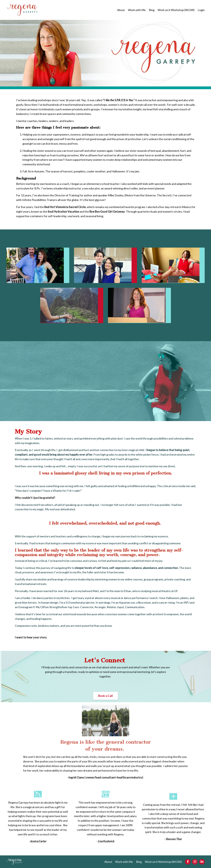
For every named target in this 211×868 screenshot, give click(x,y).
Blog (152, 10)
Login (201, 10)
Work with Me (137, 10)
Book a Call (106, 696)
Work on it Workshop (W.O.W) (176, 10)
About (121, 10)
